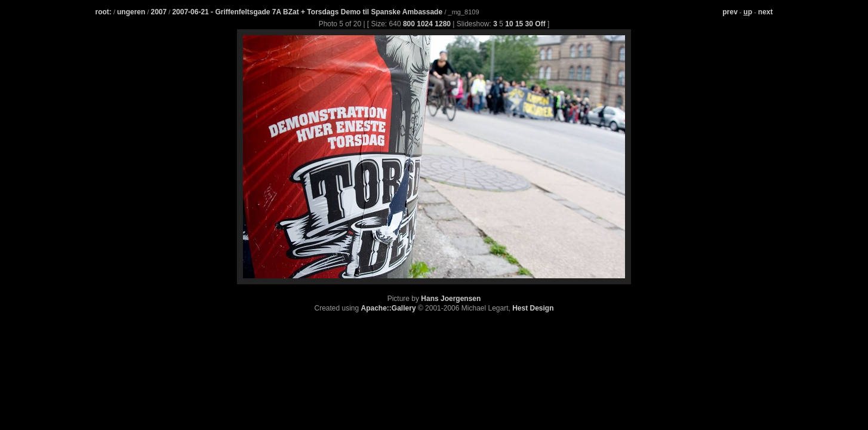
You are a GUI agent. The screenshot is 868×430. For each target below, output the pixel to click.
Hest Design (533, 308)
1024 (425, 24)
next (766, 12)
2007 (159, 12)
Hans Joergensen (451, 299)
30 (529, 24)
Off (540, 24)
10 (509, 24)
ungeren (131, 12)
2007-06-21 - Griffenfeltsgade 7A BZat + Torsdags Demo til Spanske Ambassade (308, 12)
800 (409, 24)
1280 (443, 24)
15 (519, 24)
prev (730, 12)
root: (104, 12)
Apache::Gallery (389, 308)
